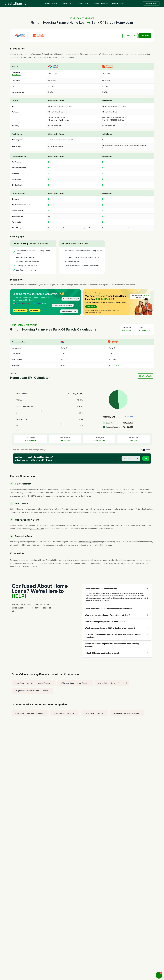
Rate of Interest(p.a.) (25, 407)
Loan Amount (127, 327)
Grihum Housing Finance (52, 54)
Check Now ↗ (17, 75)
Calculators (68, 4)
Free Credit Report (151, 3)
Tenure (141, 327)
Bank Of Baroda (82, 54)
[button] (117, 589)
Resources (83, 4)
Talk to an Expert (131, 459)
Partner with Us (101, 4)
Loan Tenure (22, 420)
